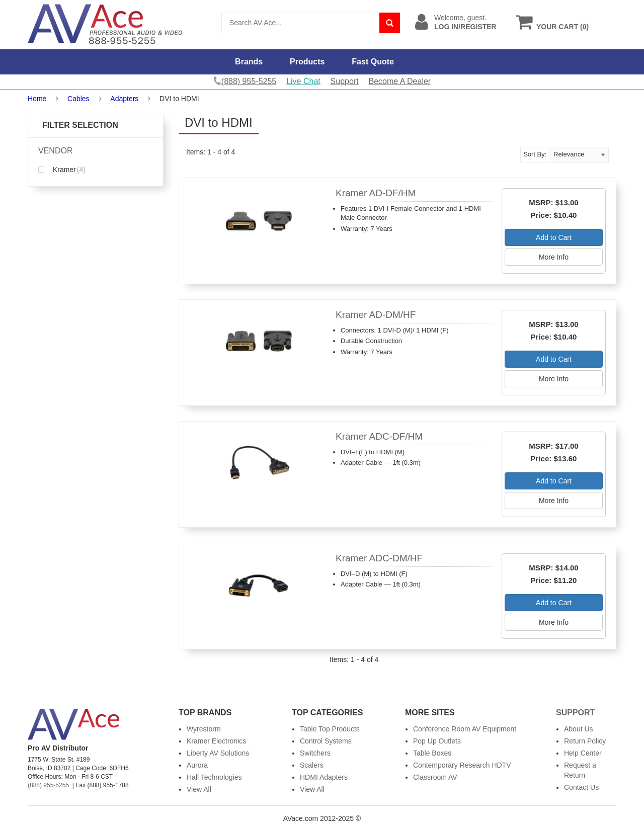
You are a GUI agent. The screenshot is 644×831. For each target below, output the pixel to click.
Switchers (315, 753)
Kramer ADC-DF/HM (379, 436)
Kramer (62, 170)
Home (37, 99)
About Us (579, 729)
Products (307, 62)
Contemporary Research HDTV (462, 765)
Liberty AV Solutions (218, 753)
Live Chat (303, 81)
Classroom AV (435, 777)
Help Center (583, 753)
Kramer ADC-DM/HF (379, 558)
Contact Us (581, 787)
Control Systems (326, 741)
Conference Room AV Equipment (465, 729)
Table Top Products (330, 729)
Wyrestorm (204, 729)
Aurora (197, 765)
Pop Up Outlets (437, 741)
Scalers (312, 765)
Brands (249, 62)
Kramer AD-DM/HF (376, 315)
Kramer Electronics (216, 741)
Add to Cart (554, 237)
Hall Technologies (214, 777)
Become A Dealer (400, 81)
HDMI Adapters (324, 777)
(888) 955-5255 (48, 785)
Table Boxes (432, 753)
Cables (78, 99)
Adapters (124, 99)
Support (345, 81)
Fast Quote (373, 62)
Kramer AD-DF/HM (376, 193)
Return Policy (585, 741)
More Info (554, 257)
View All (199, 789)
